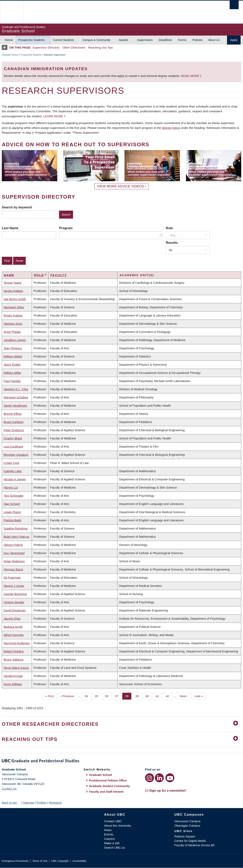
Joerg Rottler (12, 365)
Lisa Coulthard (13, 446)
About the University (118, 826)
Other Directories (74, 47)
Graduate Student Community (109, 786)
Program (66, 228)
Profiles (41, 803)
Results (172, 243)
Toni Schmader (14, 496)
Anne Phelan (12, 332)
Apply (234, 40)
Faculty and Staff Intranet (106, 792)
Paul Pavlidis (12, 381)
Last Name (10, 228)
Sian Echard (12, 504)
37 (118, 696)
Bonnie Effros (13, 414)
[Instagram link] (150, 778)
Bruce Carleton (14, 422)
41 (159, 696)
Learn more (53, 116)
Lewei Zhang (12, 512)
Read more (190, 76)
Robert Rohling (14, 651)
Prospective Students (31, 40)
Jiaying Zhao (12, 619)
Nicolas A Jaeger (15, 479)
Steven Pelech (13, 545)
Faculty (59, 275)
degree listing (171, 128)
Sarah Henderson (15, 406)
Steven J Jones (14, 586)
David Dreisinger (15, 610)
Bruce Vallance (14, 659)
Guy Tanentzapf (14, 553)
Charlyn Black (13, 438)
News (108, 830)
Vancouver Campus (187, 821)
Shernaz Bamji (13, 569)
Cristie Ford (11, 463)
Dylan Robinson (14, 561)
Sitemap (28, 803)
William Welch (13, 356)
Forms (182, 40)
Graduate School (10, 55)
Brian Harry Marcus (16, 537)
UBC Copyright (60, 861)
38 (128, 696)
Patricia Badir (12, 520)
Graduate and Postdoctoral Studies (121, 761)
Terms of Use (40, 861)
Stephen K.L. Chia (16, 389)
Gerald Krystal (13, 676)
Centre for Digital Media (190, 841)
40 (149, 696)
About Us (214, 40)
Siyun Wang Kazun (16, 668)
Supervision (145, 40)
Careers (109, 839)
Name (9, 275)
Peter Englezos (14, 430)
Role (169, 228)
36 (108, 696)
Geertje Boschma (15, 594)
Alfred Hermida (14, 635)
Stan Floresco (13, 348)
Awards (123, 40)
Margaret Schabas (16, 397)
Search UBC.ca (114, 848)
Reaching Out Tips (100, 47)
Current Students (63, 40)
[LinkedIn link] (159, 778)
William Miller (12, 373)
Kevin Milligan (13, 684)
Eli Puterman (12, 578)
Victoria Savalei (14, 602)
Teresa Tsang (12, 283)
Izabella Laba (12, 471)
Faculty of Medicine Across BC (195, 845)
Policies (198, 40)
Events (109, 834)
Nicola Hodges (13, 291)
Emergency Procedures (15, 861)
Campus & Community (96, 40)
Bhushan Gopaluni (16, 455)
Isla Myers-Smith (15, 299)
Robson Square (185, 836)
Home (9, 40)
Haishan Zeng (13, 324)
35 (98, 696)
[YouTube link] (170, 778)
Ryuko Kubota (13, 315)
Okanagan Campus (187, 826)
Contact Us (9, 789)
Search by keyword (17, 207)
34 (88, 696)
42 (169, 696)
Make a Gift (112, 843)
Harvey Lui (11, 487)
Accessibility (79, 861)
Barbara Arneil (13, 627)
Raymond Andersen (17, 643)
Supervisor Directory (46, 47)
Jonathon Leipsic (15, 340)
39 (138, 696)
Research (55, 803)
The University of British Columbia (11, 12)
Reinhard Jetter (14, 307)
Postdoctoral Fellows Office (108, 780)
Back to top (11, 803)
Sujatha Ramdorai (16, 528)
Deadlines (165, 40)
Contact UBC (113, 821)
